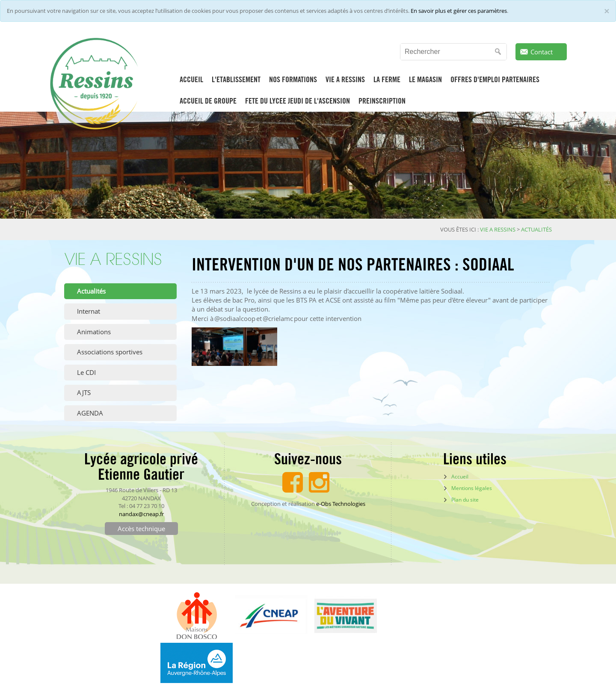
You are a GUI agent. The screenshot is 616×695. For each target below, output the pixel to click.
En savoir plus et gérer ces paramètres (459, 11)
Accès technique (141, 529)
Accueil (460, 477)
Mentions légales (472, 488)
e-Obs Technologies (341, 504)
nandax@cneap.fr (141, 514)
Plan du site (465, 500)
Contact (542, 52)
